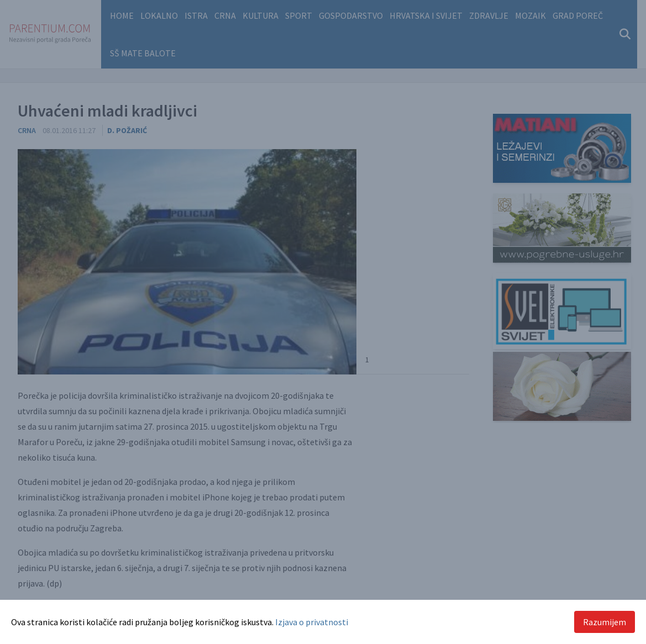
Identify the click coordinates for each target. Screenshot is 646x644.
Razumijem (605, 622)
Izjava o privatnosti (312, 622)
